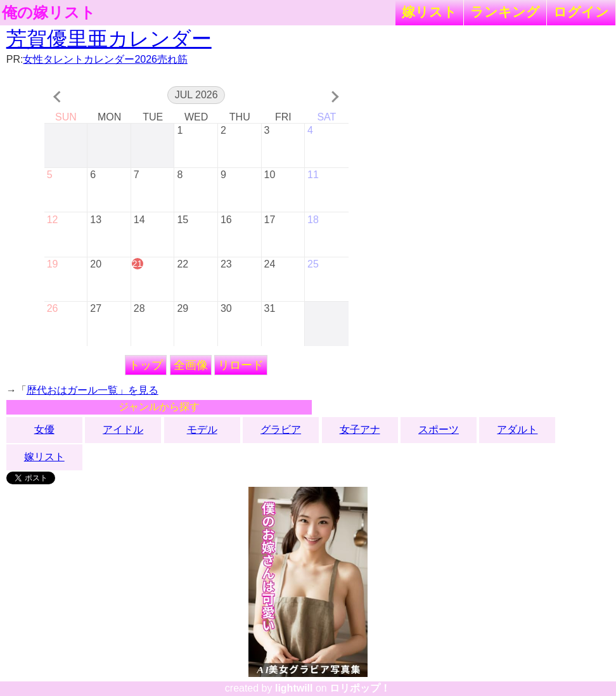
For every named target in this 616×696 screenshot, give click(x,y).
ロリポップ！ (360, 688)
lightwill (294, 688)
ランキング (505, 12)
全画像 (191, 365)
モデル (202, 429)
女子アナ (360, 429)
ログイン (581, 12)
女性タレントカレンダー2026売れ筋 (105, 59)
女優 (44, 429)
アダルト (517, 429)
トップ (146, 365)
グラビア (281, 429)
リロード (241, 365)
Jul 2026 (196, 95)
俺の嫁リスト (49, 13)
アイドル (123, 429)
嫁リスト (429, 12)
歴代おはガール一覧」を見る (93, 390)
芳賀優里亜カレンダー (109, 39)
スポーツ (439, 429)
